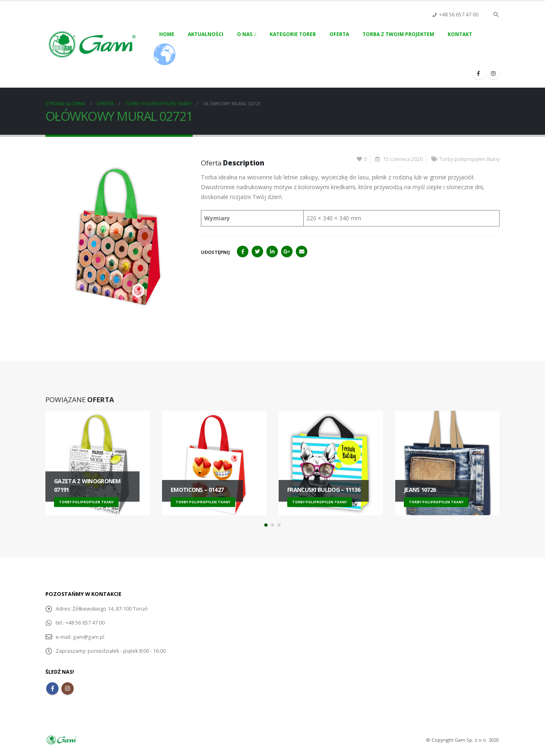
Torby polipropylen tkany (470, 159)
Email (302, 251)
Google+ (287, 251)
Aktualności (206, 34)
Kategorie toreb (293, 34)
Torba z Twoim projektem (398, 34)
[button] (266, 525)
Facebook (243, 251)
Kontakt (460, 34)
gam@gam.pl (88, 637)
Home (167, 34)
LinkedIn (272, 251)
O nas (245, 34)
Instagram (68, 688)
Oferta (339, 34)
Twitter (257, 251)
